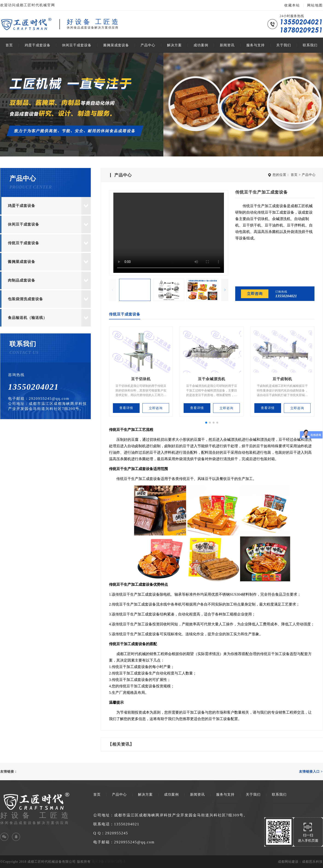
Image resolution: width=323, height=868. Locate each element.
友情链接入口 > (311, 772)
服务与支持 (255, 45)
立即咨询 (255, 294)
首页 (9, 45)
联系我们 (310, 45)
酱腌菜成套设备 (116, 45)
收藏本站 (292, 5)
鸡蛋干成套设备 (38, 45)
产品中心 (148, 45)
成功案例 (201, 45)
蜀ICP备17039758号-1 (109, 862)
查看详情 (126, 408)
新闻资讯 (227, 45)
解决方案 (174, 45)
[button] (225, 290)
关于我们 (284, 45)
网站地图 (315, 5)
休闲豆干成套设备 (77, 45)
